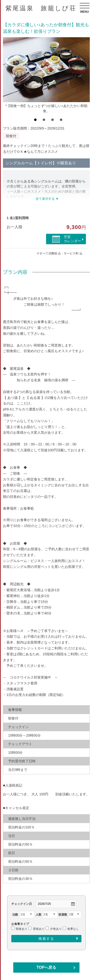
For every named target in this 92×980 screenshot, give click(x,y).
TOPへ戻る (46, 967)
